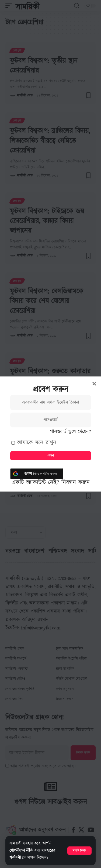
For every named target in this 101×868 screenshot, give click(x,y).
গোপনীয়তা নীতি (21, 851)
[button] (79, 851)
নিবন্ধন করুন (76, 483)
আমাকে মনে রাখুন (34, 443)
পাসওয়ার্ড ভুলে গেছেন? (71, 432)
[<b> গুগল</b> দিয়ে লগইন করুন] (37, 474)
